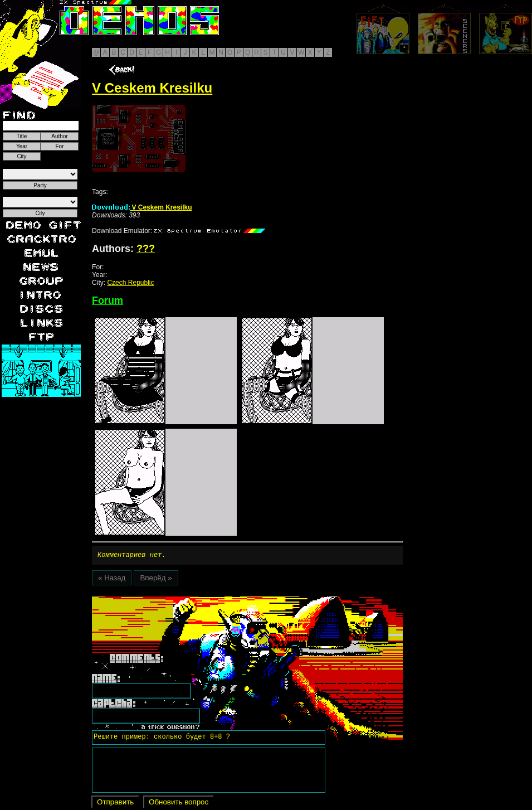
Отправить (115, 804)
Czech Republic (130, 283)
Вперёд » (156, 579)
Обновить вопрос (179, 804)
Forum (108, 300)
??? (146, 249)
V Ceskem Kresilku (142, 207)
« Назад (112, 579)
